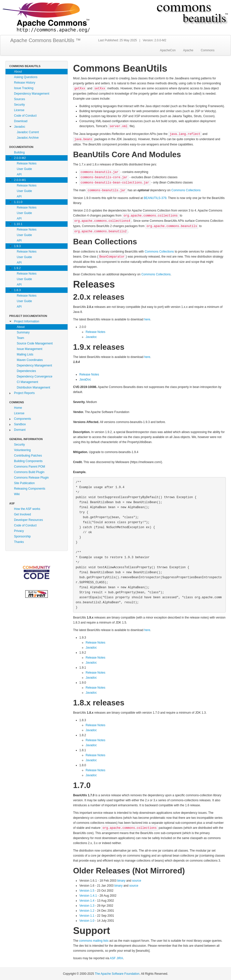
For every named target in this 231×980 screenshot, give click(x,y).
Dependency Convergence (35, 376)
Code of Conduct (25, 116)
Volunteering (22, 450)
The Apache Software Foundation (117, 974)
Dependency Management (32, 94)
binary (121, 881)
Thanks (19, 542)
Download (21, 121)
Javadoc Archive (28, 138)
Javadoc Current (28, 132)
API (19, 174)
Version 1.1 (87, 916)
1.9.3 (17, 246)
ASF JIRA (117, 958)
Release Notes (27, 163)
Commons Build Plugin (29, 472)
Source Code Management (35, 343)
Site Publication (24, 483)
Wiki (17, 494)
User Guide (24, 169)
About (18, 72)
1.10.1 (18, 224)
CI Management (27, 382)
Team (20, 338)
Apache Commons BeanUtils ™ (45, 40)
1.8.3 (17, 290)
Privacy (19, 531)
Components (23, 419)
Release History (25, 83)
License (19, 110)
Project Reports (24, 393)
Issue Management (30, 349)
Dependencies (26, 371)
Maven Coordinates (30, 360)
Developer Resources (28, 520)
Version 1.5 (87, 891)
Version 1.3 (87, 906)
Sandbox (20, 424)
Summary (23, 332)
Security (19, 105)
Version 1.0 (87, 921)
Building (19, 152)
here (147, 319)
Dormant (20, 430)
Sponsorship (22, 536)
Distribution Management (33, 387)
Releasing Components (30, 489)
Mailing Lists (25, 354)
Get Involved (22, 514)
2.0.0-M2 (20, 158)
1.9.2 (17, 268)
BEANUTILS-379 (155, 198)
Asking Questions (26, 77)
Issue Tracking (24, 88)
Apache (188, 50)
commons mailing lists (94, 941)
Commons (208, 50)
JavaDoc (85, 379)
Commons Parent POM (30, 467)
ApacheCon (168, 50)
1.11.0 (18, 202)
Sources (20, 99)
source (137, 881)
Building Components (28, 461)
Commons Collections (186, 190)
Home (18, 408)
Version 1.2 (87, 911)
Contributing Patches (28, 456)
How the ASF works (27, 509)
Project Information (27, 321)
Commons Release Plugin (31, 478)
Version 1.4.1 (88, 896)
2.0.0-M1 (20, 180)
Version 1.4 (87, 901)
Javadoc (20, 127)
